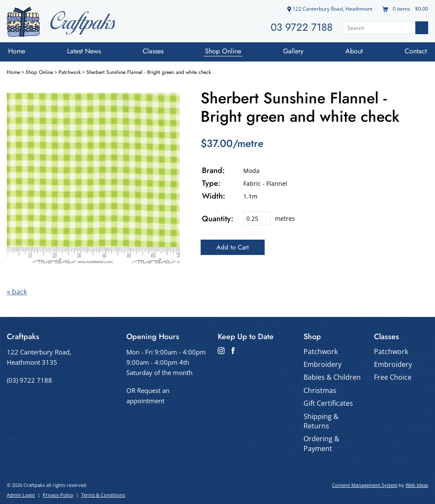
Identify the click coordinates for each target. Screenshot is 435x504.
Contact (416, 51)
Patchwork (70, 72)
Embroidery (323, 364)
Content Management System (365, 485)
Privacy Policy (58, 495)
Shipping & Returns (321, 421)
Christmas (320, 390)
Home (17, 51)
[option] (93, 179)
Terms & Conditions (103, 495)
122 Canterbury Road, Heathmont (330, 9)
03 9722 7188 (302, 27)
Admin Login (21, 495)
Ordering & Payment (321, 443)
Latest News (84, 51)
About (354, 51)
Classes (153, 51)
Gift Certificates (328, 403)
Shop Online (223, 51)
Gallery (293, 51)
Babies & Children (332, 377)
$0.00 (421, 9)
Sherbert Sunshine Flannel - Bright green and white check (149, 72)
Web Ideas (417, 485)
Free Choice (393, 377)
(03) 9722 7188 (29, 380)
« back (17, 292)
